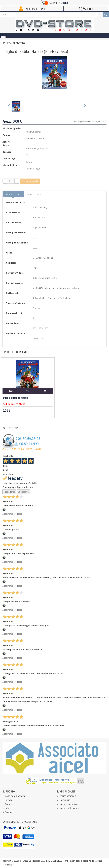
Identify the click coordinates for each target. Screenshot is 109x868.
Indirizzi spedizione (69, 804)
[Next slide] (85, 106)
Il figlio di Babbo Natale (15, 398)
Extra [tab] (39, 194)
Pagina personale (68, 796)
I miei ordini (65, 800)
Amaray (36, 308)
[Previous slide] (9, 106)
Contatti (9, 812)
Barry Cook (43, 148)
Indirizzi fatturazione (69, 808)
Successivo (23, 492)
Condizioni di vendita (15, 796)
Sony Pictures (39, 217)
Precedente (9, 492)
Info (7, 808)
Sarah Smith (32, 148)
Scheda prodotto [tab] (13, 194)
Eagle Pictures (40, 228)
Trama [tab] (29, 194)
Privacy (8, 800)
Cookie (8, 804)
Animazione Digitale (35, 138)
